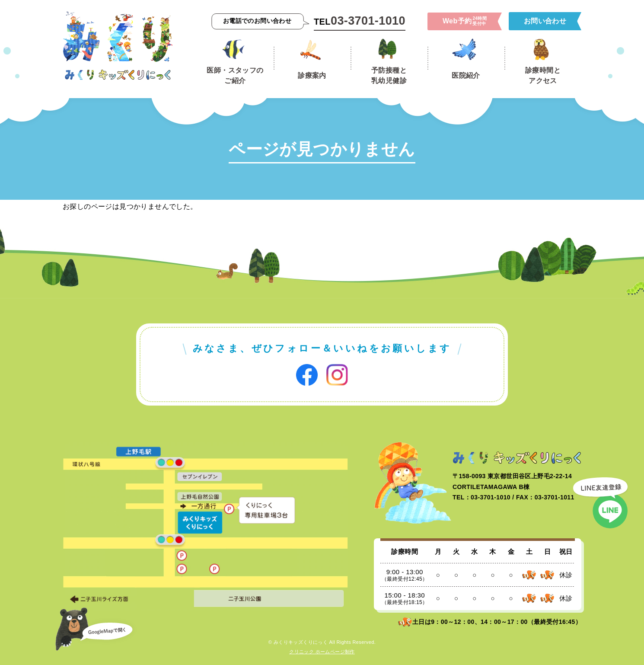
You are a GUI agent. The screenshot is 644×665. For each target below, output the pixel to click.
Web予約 (465, 21)
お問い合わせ (545, 21)
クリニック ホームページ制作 (322, 652)
